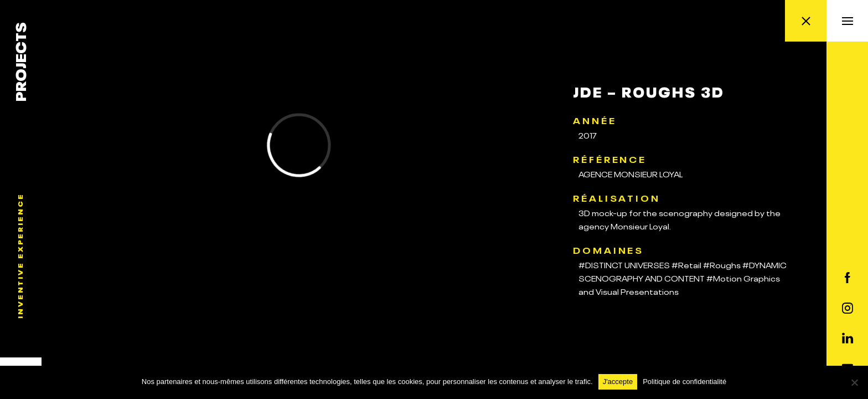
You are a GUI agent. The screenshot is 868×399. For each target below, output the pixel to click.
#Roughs (722, 264)
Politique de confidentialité (684, 382)
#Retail (686, 264)
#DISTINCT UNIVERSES (624, 264)
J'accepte (618, 382)
